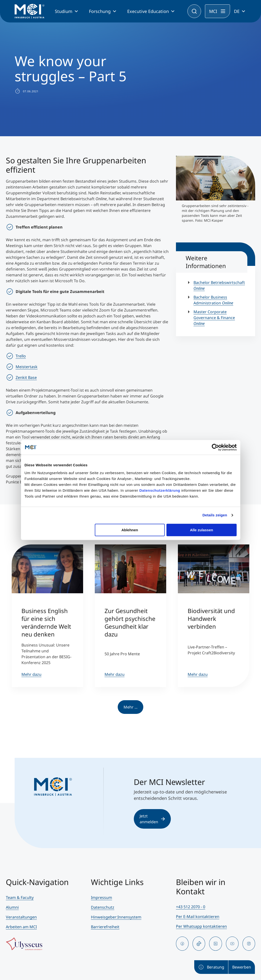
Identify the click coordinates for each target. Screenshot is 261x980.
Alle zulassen (201, 530)
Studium (64, 11)
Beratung (211, 967)
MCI (213, 11)
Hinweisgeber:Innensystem (116, 917)
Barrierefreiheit (105, 927)
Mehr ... (130, 707)
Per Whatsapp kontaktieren (201, 926)
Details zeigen (215, 515)
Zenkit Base (26, 377)
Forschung (100, 11)
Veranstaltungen (21, 917)
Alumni (12, 907)
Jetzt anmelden (152, 819)
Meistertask (27, 367)
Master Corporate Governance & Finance (214, 318)
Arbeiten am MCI (21, 927)
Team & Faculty (20, 897)
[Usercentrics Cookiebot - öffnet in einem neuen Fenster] (215, 447)
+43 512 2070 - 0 (191, 907)
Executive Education (148, 11)
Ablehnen (130, 530)
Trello (21, 356)
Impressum (101, 897)
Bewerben (242, 967)
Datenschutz (103, 907)
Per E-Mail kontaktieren (198, 917)
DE (237, 11)
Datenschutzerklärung (160, 490)
